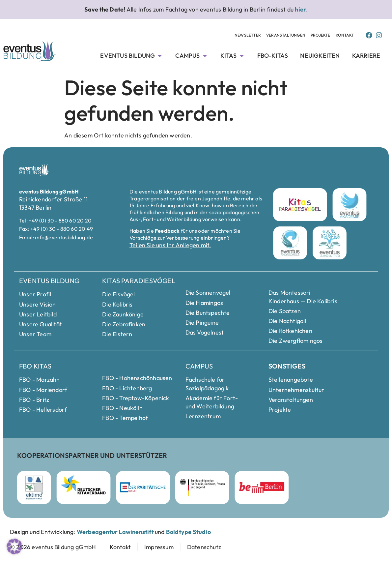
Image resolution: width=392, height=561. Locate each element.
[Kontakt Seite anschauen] (345, 35)
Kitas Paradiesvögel (139, 281)
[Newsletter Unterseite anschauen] (248, 35)
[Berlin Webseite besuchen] (262, 487)
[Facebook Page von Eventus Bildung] (369, 35)
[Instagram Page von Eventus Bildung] (379, 35)
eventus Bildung (49, 281)
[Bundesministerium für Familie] (202, 487)
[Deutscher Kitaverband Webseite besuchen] (84, 487)
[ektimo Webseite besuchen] (34, 487)
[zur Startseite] (53, 547)
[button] (14, 546)
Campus (199, 366)
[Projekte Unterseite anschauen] (321, 35)
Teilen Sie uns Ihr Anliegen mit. (170, 245)
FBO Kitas (35, 366)
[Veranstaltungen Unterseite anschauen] (286, 35)
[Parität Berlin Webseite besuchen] (143, 487)
